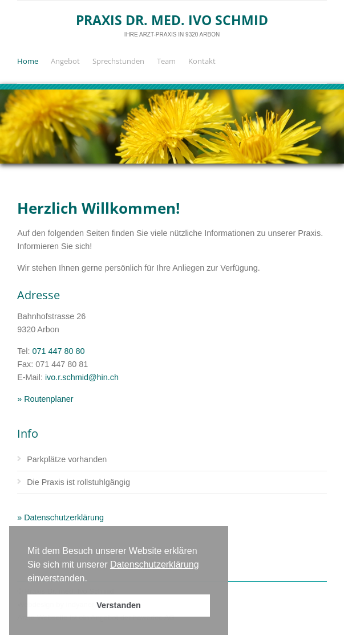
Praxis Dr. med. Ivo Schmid (172, 20)
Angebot (65, 61)
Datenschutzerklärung (155, 564)
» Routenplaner (45, 399)
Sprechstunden (118, 61)
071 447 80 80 (59, 351)
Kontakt (202, 61)
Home (28, 61)
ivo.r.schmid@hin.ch (82, 377)
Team (166, 61)
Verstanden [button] (119, 605)
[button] (91, 579)
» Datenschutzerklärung (60, 517)
